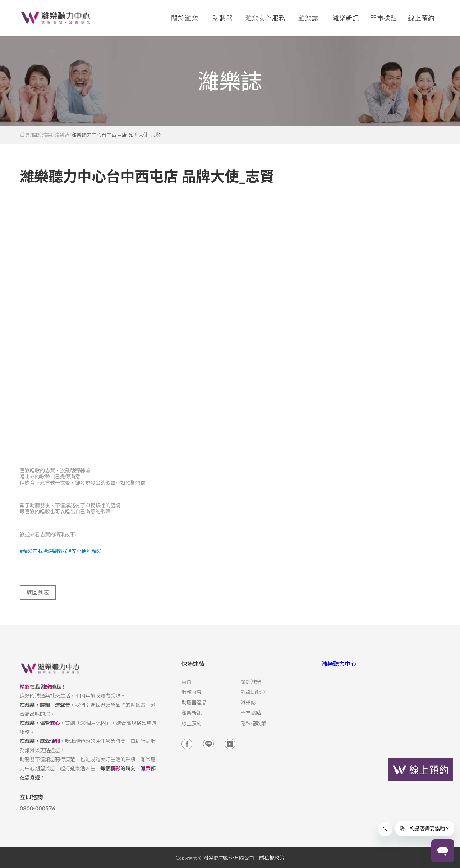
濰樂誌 (62, 135)
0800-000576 (38, 814)
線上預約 (422, 18)
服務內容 (192, 698)
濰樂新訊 (346, 18)
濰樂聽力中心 (339, 669)
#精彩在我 (31, 557)
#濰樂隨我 (56, 557)
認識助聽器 (253, 698)
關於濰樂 (42, 135)
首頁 (25, 135)
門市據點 (251, 719)
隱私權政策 (253, 729)
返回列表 (38, 598)
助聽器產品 (194, 708)
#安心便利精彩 (85, 557)
